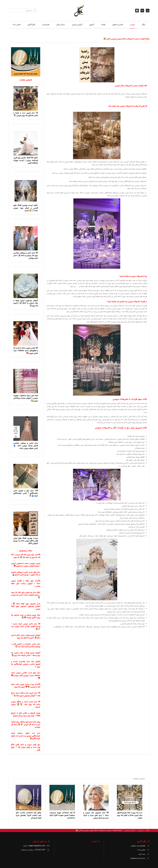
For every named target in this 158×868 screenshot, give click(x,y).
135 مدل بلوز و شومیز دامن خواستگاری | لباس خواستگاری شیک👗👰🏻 (26, 493)
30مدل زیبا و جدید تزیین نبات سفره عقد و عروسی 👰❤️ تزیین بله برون (26, 686)
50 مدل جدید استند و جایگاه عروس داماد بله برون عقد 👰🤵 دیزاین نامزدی (26, 704)
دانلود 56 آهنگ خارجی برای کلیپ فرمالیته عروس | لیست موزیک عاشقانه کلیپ (26, 160)
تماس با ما (17, 25)
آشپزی (92, 25)
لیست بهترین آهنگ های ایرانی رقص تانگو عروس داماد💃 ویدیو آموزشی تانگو (26, 541)
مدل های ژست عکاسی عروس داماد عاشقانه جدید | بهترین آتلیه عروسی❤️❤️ (26, 676)
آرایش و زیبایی (77, 25)
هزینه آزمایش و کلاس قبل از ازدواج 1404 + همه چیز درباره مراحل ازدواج (26, 714)
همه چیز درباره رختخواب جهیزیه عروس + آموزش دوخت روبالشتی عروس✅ (26, 398)
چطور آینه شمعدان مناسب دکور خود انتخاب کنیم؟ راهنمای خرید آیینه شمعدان (28, 815)
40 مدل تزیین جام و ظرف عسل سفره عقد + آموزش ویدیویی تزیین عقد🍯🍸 (26, 694)
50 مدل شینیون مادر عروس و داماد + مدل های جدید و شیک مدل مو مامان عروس (96, 815)
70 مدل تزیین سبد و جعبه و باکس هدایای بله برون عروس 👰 (26, 114)
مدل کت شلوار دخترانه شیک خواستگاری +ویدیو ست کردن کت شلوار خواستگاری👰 (26, 736)
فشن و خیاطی (118, 25)
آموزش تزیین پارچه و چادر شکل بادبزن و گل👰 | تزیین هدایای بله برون (26, 637)
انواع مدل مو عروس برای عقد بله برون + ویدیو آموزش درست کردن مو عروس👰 (26, 595)
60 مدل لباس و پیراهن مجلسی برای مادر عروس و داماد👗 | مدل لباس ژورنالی (26, 256)
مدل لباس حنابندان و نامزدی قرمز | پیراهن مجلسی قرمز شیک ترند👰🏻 (26, 645)
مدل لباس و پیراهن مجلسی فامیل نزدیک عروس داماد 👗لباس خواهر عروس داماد (26, 446)
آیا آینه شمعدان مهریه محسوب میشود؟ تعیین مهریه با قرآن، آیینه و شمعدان (62, 815)
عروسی (132, 25)
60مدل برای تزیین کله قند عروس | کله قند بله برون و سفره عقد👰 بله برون (26, 556)
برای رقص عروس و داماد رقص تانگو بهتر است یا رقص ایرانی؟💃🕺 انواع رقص (26, 747)
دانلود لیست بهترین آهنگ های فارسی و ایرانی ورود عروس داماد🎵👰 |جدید (26, 208)
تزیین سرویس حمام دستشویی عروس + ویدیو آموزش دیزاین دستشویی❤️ (26, 565)
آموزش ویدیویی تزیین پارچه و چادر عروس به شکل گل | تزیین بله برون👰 (26, 303)
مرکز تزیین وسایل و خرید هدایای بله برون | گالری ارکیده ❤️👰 (26, 616)
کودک (103, 25)
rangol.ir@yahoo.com (37, 846)
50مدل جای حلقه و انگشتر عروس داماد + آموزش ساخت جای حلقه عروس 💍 (26, 584)
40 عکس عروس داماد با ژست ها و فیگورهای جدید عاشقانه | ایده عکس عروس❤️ (26, 351)
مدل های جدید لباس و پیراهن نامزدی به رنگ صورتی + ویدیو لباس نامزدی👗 (26, 574)
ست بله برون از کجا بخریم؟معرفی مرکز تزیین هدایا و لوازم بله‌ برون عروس (130, 815)
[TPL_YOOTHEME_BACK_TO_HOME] (79, 11)
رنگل (144, 25)
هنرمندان (46, 25)
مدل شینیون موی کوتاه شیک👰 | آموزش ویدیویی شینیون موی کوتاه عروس (26, 606)
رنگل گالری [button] (31, 25)
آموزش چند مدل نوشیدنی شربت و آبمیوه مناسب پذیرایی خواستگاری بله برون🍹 (26, 664)
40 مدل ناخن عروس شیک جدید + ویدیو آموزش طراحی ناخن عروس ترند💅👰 (26, 627)
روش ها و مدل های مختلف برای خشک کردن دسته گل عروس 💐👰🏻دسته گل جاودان (26, 725)
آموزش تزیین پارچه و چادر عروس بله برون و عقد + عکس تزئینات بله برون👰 (26, 654)
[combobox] (23, 11)
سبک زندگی (61, 25)
